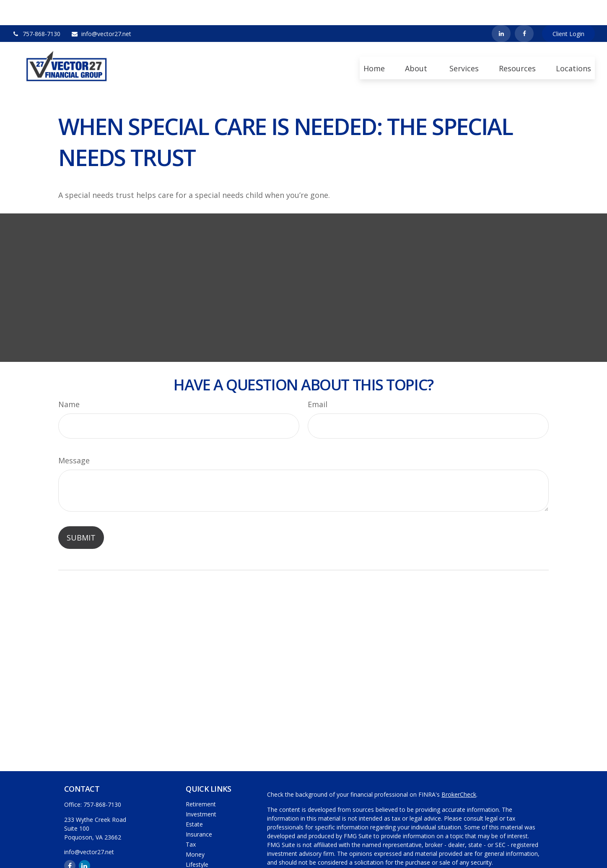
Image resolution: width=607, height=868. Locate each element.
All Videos (199, 859)
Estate (194, 799)
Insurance (199, 809)
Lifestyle (197, 839)
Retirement (201, 779)
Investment (201, 789)
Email (318, 379)
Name (69, 379)
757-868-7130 (36, 9)
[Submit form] (81, 512)
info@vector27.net (101, 9)
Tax (191, 819)
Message (74, 435)
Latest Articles (205, 849)
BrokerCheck (459, 769)
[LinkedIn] (501, 8)
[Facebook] (524, 8)
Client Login (568, 9)
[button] (374, 43)
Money (195, 829)
